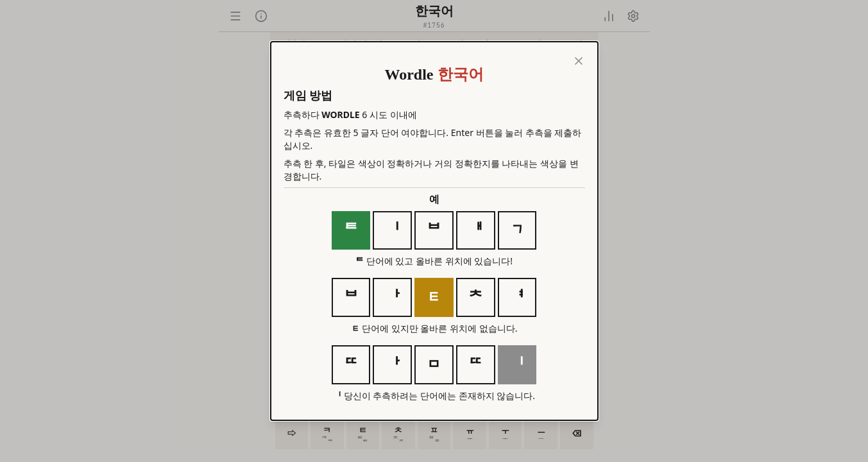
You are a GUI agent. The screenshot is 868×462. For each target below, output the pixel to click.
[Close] (579, 61)
